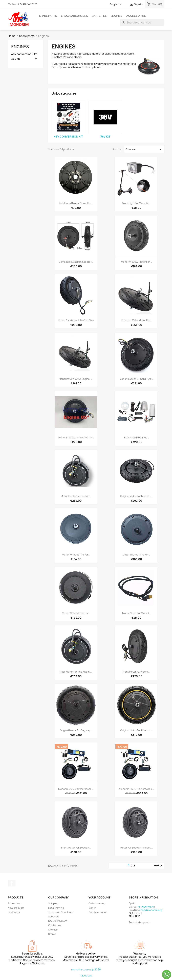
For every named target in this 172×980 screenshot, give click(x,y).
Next (158, 866)
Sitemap (53, 930)
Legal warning (56, 908)
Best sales (14, 912)
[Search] (142, 22)
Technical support (139, 922)
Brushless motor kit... (136, 438)
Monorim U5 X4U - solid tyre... (136, 379)
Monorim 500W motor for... (136, 262)
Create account (98, 912)
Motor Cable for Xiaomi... (136, 613)
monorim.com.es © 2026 (86, 970)
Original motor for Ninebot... (136, 496)
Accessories (136, 16)
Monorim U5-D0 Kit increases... (76, 789)
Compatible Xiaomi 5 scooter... (76, 262)
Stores (52, 934)
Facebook (12, 883)
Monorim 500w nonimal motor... (76, 438)
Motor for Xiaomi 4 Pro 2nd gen (76, 320)
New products (16, 908)
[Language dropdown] (116, 5)
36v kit (16, 59)
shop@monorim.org (151, 910)
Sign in (92, 908)
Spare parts (48, 16)
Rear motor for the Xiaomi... (76, 672)
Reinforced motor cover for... (76, 203)
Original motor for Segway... (76, 730)
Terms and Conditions (61, 912)
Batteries (99, 16)
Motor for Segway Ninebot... (136, 848)
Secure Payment (58, 921)
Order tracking (97, 903)
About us (53, 917)
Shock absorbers (74, 16)
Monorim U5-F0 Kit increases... (136, 789)
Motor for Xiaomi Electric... (76, 496)
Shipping (53, 903)
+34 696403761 (28, 4)
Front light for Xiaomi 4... (136, 203)
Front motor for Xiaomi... (136, 672)
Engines (116, 16)
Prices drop (15, 903)
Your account (99, 897)
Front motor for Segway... (76, 848)
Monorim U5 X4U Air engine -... (76, 379)
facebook (86, 976)
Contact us (55, 925)
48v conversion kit (23, 54)
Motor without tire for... (76, 555)
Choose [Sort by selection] (144, 149)
